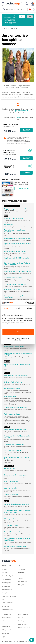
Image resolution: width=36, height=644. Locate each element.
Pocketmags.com (23, 621)
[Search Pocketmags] (4, 10)
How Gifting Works (23, 581)
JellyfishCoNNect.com (24, 628)
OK (18, 332)
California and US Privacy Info (9, 598)
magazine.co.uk (22, 624)
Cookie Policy (6, 606)
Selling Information (7, 630)
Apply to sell (5, 633)
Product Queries (6, 618)
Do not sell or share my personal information (18, 339)
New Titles (5, 573)
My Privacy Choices (7, 610)
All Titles (4, 569)
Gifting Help (21, 585)
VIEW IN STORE (24, 189)
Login (18, 117)
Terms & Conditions (7, 603)
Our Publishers (6, 586)
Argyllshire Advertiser (21, 111)
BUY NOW (26, 130)
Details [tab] (18, 308)
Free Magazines (6, 579)
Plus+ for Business (7, 590)
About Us (21, 618)
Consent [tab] (6, 308)
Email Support (22, 573)
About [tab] (29, 308)
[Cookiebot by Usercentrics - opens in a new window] (26, 303)
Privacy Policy (6, 593)
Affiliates (4, 621)
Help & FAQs (21, 569)
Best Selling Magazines (8, 576)
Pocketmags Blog (7, 583)
